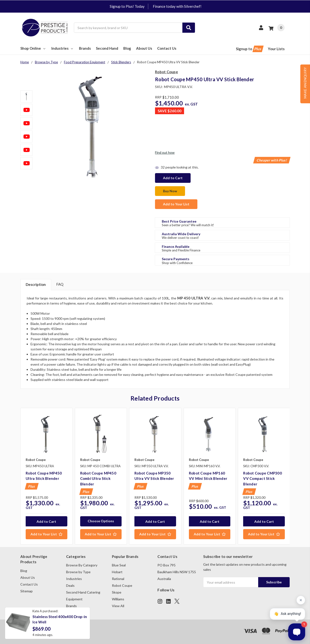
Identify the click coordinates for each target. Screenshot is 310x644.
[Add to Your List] (46, 534)
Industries (63, 48)
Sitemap (27, 591)
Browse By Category (82, 565)
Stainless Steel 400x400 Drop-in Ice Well (60, 619)
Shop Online (33, 48)
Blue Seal (119, 565)
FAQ (60, 284)
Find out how (165, 152)
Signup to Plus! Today (127, 6)
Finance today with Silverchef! (177, 6)
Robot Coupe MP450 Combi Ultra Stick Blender (98, 479)
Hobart (117, 572)
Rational (118, 579)
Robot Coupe (122, 585)
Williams (118, 599)
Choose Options (101, 521)
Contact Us (167, 48)
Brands (85, 48)
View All (118, 606)
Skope (117, 592)
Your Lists (276, 49)
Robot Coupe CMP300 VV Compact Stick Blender (263, 479)
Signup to (249, 49)
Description (36, 284)
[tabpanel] (46, 476)
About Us (144, 48)
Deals (70, 585)
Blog (127, 48)
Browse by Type (78, 572)
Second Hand (107, 48)
